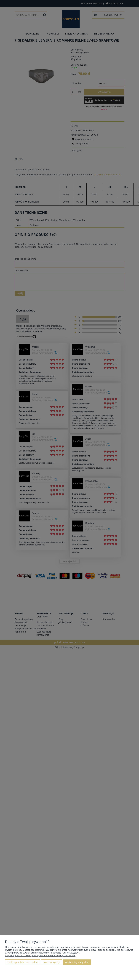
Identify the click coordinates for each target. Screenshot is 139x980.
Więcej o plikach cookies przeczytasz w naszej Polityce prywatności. (40, 955)
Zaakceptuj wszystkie (77, 962)
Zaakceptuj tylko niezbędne (23, 962)
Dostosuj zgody (51, 962)
